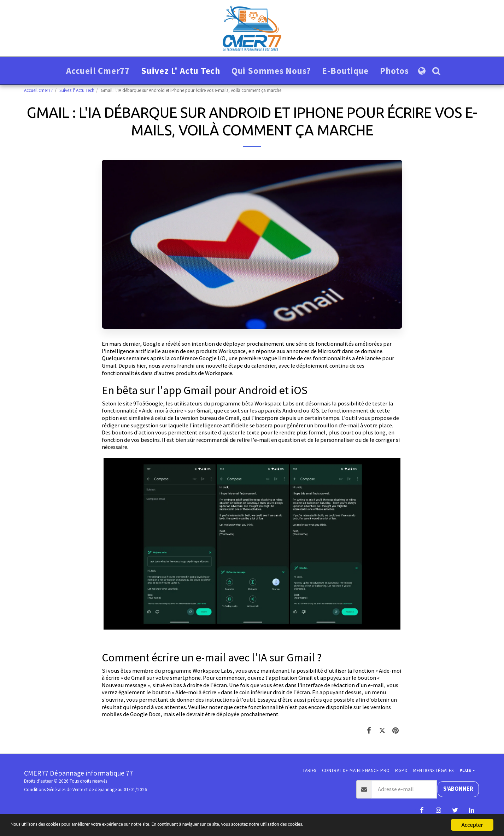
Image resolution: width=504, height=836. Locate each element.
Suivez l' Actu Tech (77, 90)
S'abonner (458, 789)
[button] (436, 71)
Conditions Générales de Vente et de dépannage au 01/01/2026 (86, 790)
